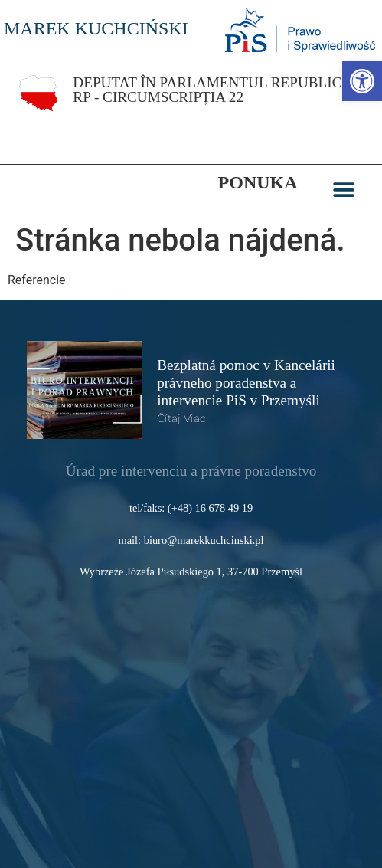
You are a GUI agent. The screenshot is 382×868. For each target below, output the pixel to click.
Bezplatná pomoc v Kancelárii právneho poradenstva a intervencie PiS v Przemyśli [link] (246, 383)
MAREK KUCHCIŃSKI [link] (96, 28)
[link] (362, 81)
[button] (344, 190)
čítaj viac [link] (181, 418)
